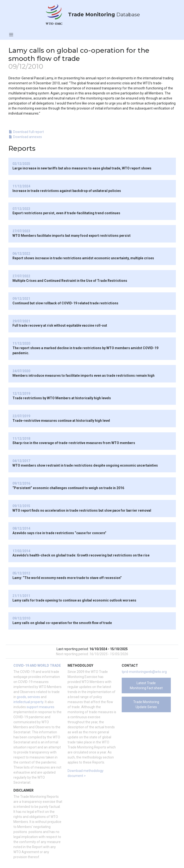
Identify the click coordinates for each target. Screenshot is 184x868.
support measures (40, 707)
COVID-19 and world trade (37, 665)
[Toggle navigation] (11, 35)
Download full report (26, 132)
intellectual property (28, 702)
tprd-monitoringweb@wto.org (144, 672)
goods (21, 697)
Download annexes (25, 137)
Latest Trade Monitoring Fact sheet (146, 686)
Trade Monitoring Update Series (146, 704)
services (34, 697)
